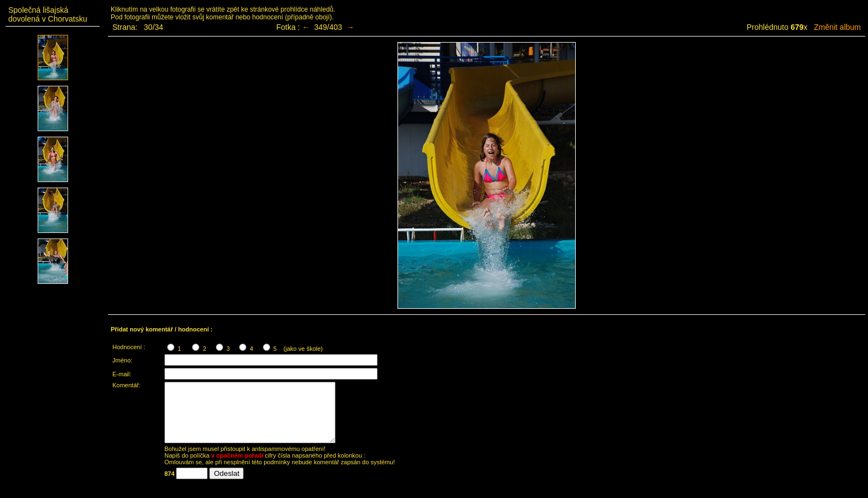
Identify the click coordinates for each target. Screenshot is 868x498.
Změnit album (837, 27)
